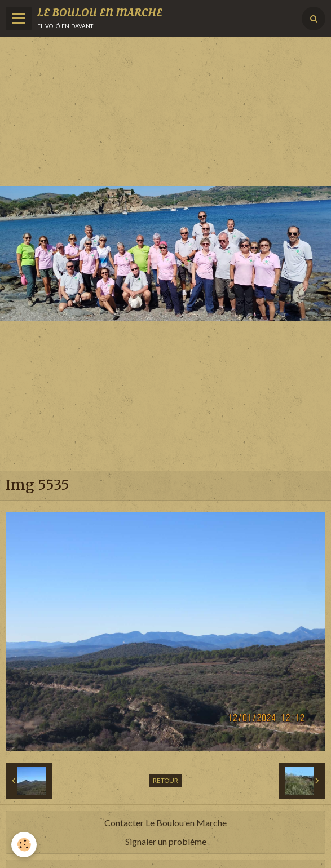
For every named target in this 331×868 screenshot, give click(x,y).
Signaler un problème (166, 841)
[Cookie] (24, 845)
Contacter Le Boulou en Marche (165, 823)
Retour (165, 780)
